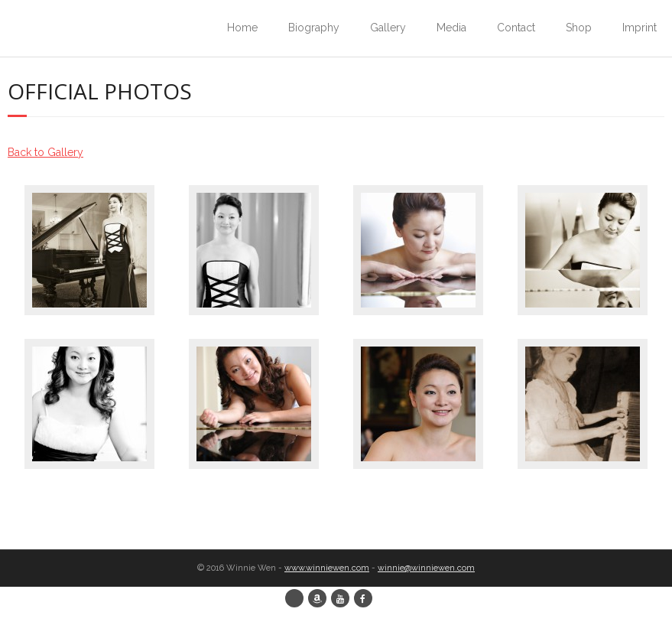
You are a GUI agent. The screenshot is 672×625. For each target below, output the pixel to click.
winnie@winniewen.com (426, 568)
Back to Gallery (45, 152)
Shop (579, 28)
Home (242, 28)
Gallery (388, 28)
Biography (314, 28)
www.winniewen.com (327, 568)
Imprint (640, 28)
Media (451, 28)
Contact (516, 28)
